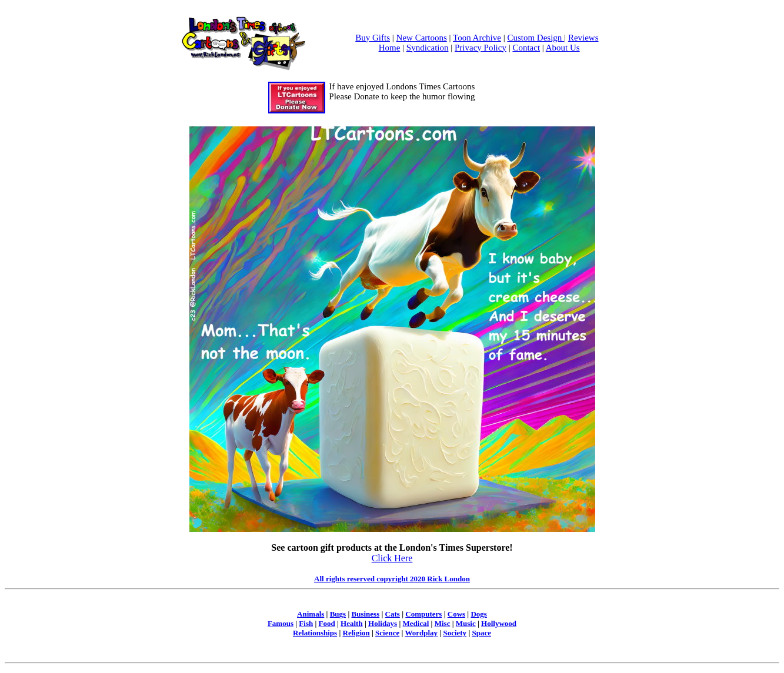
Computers (423, 614)
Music (466, 623)
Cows (456, 614)
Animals (311, 614)
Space (482, 633)
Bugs (338, 614)
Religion (356, 633)
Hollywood (499, 623)
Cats (393, 614)
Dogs (478, 614)
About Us (563, 48)
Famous (281, 623)
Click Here (392, 558)
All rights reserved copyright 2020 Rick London (392, 579)
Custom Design (536, 38)
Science (387, 633)
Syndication (428, 48)
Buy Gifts (373, 38)
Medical (416, 623)
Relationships (315, 633)
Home (390, 48)
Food (327, 623)
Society (455, 633)
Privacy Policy (481, 48)
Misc (443, 623)
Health (352, 623)
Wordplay (421, 633)
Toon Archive (477, 38)
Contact (526, 48)
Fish (306, 623)
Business (366, 614)
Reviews (583, 38)
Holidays (383, 623)
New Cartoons (422, 38)
